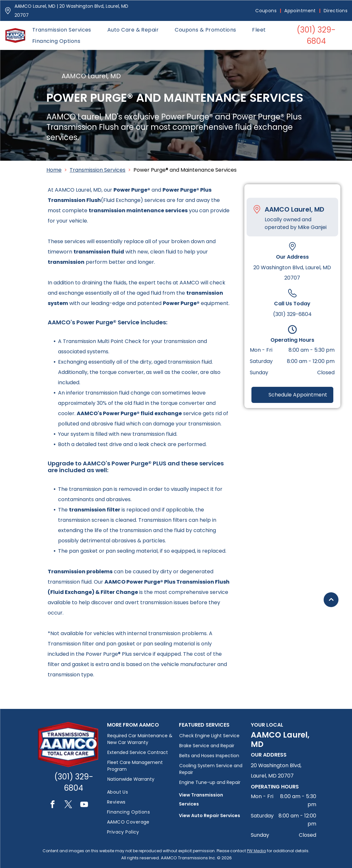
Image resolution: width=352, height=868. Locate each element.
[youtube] (84, 805)
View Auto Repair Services (210, 816)
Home (54, 170)
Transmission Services (98, 170)
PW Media (256, 851)
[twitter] (68, 805)
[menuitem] (267, 11)
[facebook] (53, 805)
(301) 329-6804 (292, 314)
